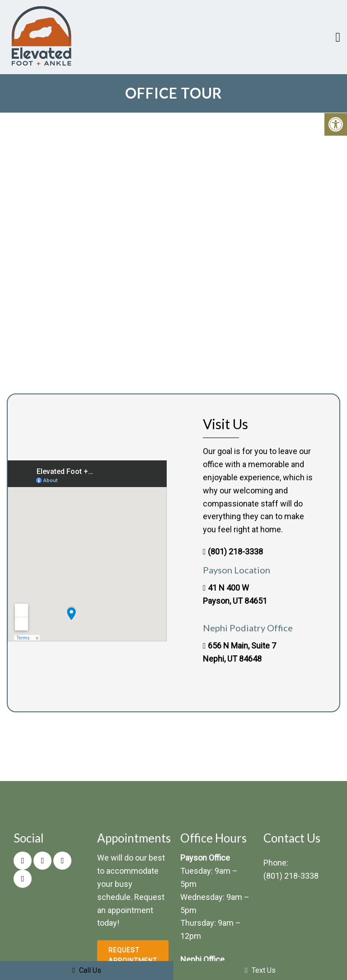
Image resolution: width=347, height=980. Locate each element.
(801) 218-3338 (235, 552)
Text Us (260, 970)
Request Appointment (133, 955)
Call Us (87, 970)
